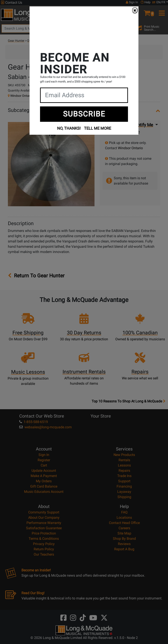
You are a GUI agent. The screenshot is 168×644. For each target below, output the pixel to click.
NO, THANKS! (69, 128)
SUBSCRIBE (84, 114)
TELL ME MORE (98, 128)
